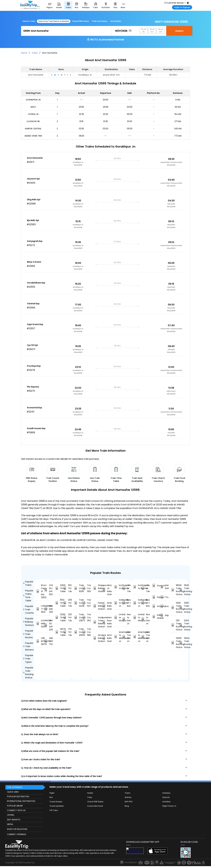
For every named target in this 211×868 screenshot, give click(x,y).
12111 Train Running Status (174, 625)
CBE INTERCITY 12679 (39, 641)
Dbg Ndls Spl (34, 200)
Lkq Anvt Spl (33, 179)
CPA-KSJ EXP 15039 (47, 590)
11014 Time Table (58, 603)
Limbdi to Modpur (117, 617)
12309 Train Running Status (174, 643)
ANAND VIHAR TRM (33, 136)
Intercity (155, 606)
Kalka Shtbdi (155, 617)
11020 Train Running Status (182, 590)
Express (155, 597)
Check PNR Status (80, 21)
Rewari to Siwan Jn (125, 619)
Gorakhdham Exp (36, 283)
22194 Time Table (66, 617)
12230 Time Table (58, 617)
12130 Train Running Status (174, 607)
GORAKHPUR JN (33, 100)
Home (24, 53)
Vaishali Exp (33, 304)
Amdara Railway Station (97, 638)
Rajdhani (163, 615)
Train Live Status (100, 21)
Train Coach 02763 (85, 603)
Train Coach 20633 (77, 632)
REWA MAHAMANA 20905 (47, 609)
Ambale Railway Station (106, 606)
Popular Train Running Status (28, 673)
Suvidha (163, 606)
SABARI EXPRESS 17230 (47, 641)
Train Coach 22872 (77, 617)
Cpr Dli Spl (32, 345)
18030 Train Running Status (174, 590)
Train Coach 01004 (85, 588)
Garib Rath (163, 587)
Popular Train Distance (29, 646)
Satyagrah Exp (35, 241)
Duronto (155, 586)
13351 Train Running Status (182, 607)
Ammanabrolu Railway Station (106, 638)
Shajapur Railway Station (97, 588)
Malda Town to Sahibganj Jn (125, 637)
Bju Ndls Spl (33, 220)
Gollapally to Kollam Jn (117, 603)
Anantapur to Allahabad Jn (117, 637)
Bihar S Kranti (34, 262)
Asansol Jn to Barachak (125, 603)
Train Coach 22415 (77, 603)
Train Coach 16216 (77, 588)
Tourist (163, 597)
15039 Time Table (66, 588)
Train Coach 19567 (85, 632)
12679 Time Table (58, 632)
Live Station (116, 21)
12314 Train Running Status (182, 625)
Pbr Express (33, 387)
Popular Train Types (28, 659)
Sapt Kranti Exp (35, 324)
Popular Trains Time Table (28, 596)
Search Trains (29, 21)
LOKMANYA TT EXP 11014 (39, 609)
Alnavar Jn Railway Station (106, 590)
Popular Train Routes (28, 634)
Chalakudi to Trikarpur (125, 588)
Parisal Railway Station (97, 606)
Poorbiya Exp (34, 366)
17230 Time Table (66, 632)
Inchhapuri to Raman (117, 587)
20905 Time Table (66, 603)
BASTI (33, 107)
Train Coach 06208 (85, 617)
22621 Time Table (58, 588)
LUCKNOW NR (33, 121)
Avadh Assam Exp (36, 428)
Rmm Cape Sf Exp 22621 (39, 591)
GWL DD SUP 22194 (47, 625)
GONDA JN (33, 114)
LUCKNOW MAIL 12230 (39, 624)
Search (179, 31)
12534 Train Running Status (182, 643)
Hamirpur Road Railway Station (106, 622)
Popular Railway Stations (29, 622)
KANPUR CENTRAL (33, 129)
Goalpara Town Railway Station (97, 622)
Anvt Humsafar (35, 158)
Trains (35, 53)
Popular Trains (28, 583)
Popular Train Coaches (29, 609)
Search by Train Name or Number (54, 21)
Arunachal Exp (34, 408)
